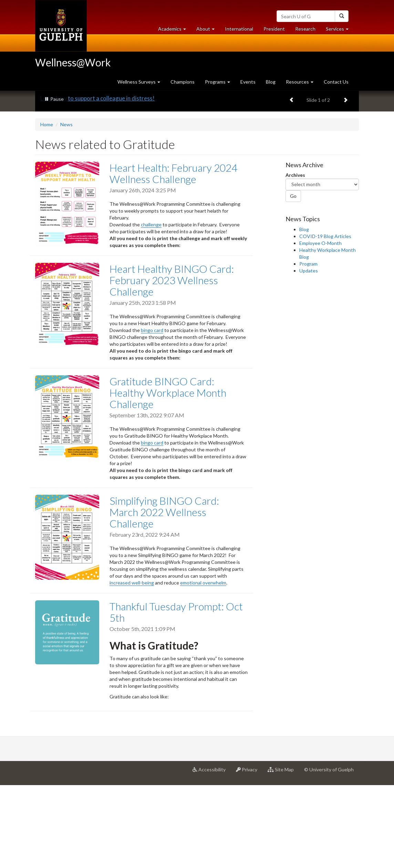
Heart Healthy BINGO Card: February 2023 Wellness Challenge (172, 363)
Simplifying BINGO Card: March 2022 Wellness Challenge (164, 595)
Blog (271, 82)
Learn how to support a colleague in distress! (97, 181)
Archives (295, 258)
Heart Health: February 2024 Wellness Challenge (173, 256)
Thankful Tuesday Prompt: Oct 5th (176, 695)
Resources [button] (300, 82)
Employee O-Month (320, 326)
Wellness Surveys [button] (139, 82)
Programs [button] (217, 82)
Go (293, 279)
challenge (151, 307)
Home (47, 207)
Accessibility (212, 855)
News (66, 207)
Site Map (283, 855)
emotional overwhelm (203, 666)
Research (308, 30)
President (274, 29)
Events (248, 82)
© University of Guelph (329, 852)
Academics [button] (175, 30)
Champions (183, 82)
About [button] (208, 30)
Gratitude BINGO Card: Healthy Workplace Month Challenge (168, 475)
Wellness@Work (73, 62)
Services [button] (340, 30)
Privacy (249, 855)
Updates (309, 353)
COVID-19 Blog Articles (325, 319)
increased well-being (132, 666)
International (239, 29)
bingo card (152, 413)
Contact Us (336, 82)
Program (308, 347)
